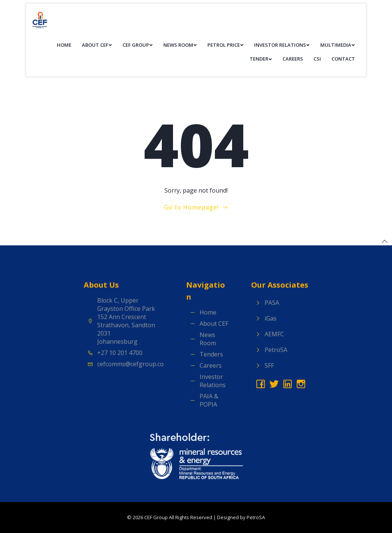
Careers (293, 59)
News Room (180, 45)
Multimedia (338, 45)
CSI (317, 59)
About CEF (97, 45)
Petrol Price (226, 45)
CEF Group (138, 45)
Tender (261, 59)
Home (64, 45)
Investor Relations (282, 45)
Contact (343, 59)
